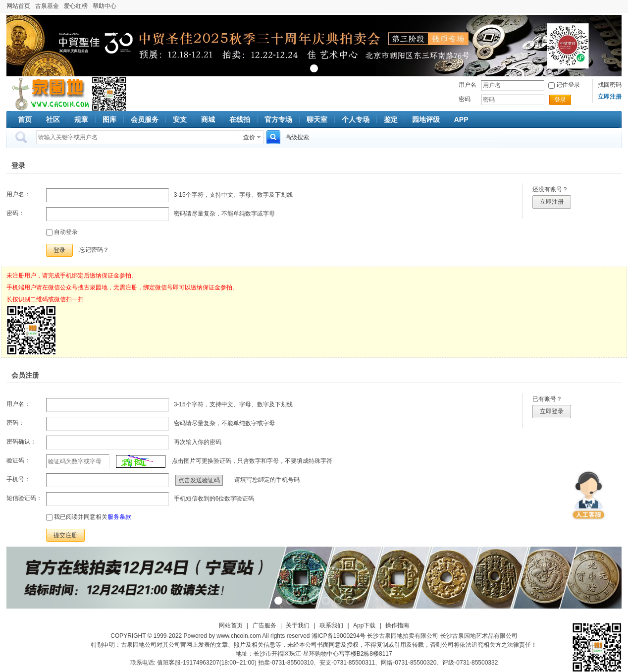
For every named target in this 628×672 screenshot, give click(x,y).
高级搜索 (297, 137)
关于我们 (298, 625)
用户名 (468, 85)
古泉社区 (49, 94)
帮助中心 (105, 6)
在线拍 (240, 119)
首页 (25, 119)
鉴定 (391, 119)
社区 (53, 119)
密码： (15, 213)
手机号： (18, 479)
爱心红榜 (76, 6)
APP (461, 119)
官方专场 (278, 119)
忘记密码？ (94, 250)
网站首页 (18, 6)
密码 (465, 99)
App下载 (364, 625)
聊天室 (317, 119)
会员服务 (145, 119)
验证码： (18, 460)
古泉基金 (47, 6)
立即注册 (552, 202)
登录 (560, 100)
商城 (208, 119)
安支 (180, 119)
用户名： (18, 194)
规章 (81, 119)
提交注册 (65, 535)
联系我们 (331, 625)
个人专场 (356, 119)
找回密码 (610, 85)
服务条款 (119, 517)
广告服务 (264, 625)
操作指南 (397, 625)
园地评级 (426, 119)
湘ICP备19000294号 (339, 636)
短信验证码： (24, 498)
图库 (109, 119)
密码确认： (21, 442)
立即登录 (552, 411)
